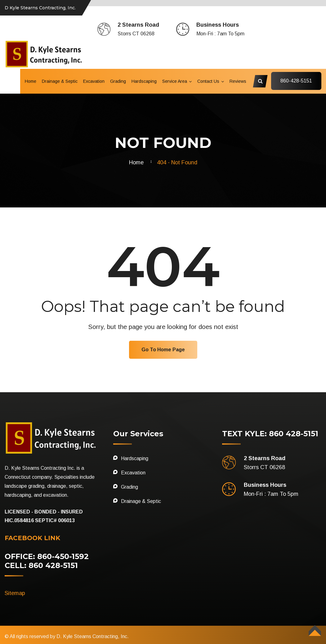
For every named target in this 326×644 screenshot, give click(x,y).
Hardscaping (144, 81)
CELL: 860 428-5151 (41, 565)
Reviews (238, 81)
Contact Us (208, 81)
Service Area (175, 81)
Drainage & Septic (60, 81)
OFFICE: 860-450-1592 (47, 556)
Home (31, 81)
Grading (118, 81)
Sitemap (15, 593)
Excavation (94, 81)
